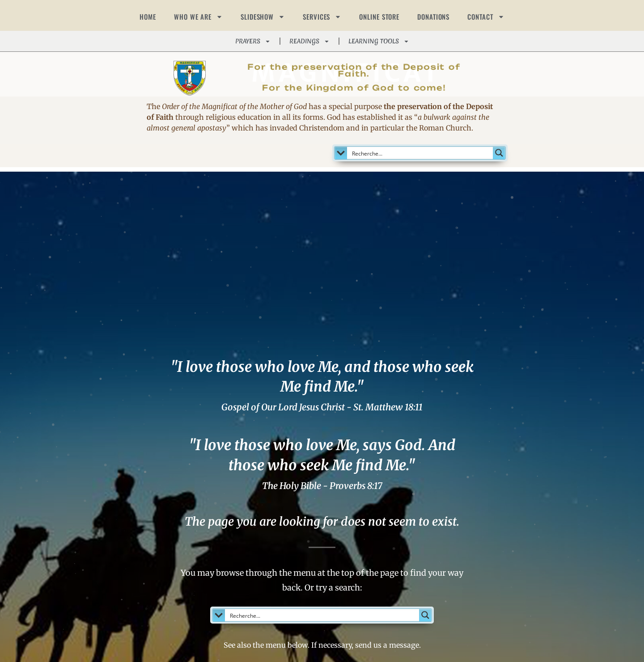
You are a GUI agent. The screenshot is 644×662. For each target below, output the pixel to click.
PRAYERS (253, 41)
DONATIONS (433, 17)
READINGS (309, 41)
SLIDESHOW (263, 17)
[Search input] (421, 153)
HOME (148, 17)
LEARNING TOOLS (379, 41)
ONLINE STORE (379, 17)
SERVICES (322, 17)
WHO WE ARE (198, 17)
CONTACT (486, 17)
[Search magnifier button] (499, 153)
